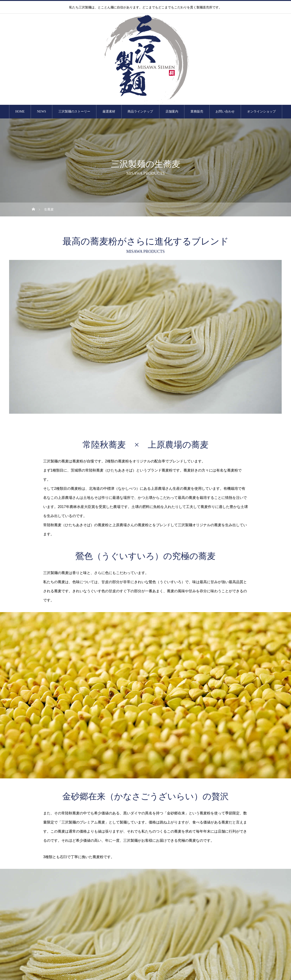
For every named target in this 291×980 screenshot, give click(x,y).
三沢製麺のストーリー (74, 112)
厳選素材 (109, 112)
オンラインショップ (261, 112)
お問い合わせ (225, 112)
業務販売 (197, 112)
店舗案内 (172, 112)
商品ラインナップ (140, 112)
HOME (20, 112)
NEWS (42, 112)
